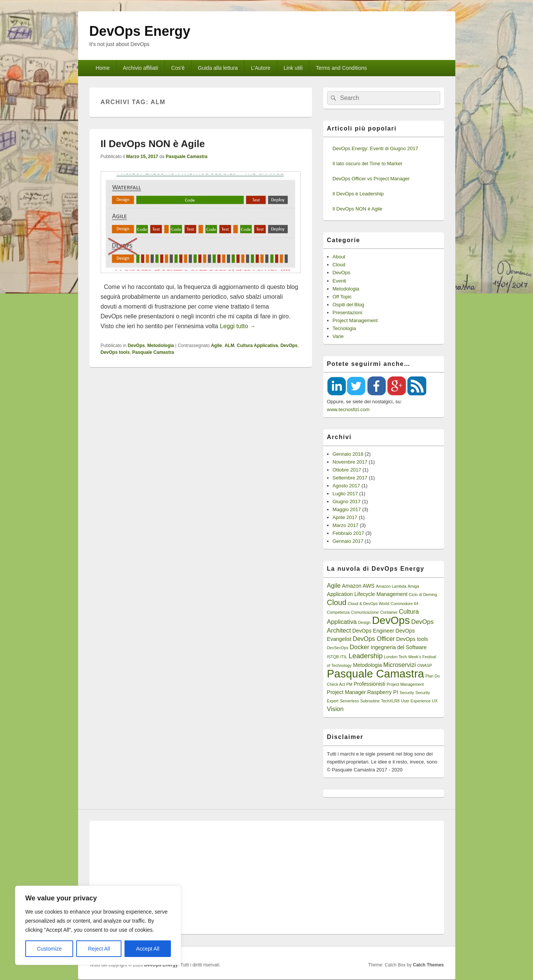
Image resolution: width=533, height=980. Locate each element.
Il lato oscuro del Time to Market (367, 164)
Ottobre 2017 (347, 470)
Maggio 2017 (347, 509)
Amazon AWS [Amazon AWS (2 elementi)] (358, 586)
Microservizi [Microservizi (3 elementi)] (399, 665)
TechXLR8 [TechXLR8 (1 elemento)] (390, 701)
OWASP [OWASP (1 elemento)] (425, 665)
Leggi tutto (238, 326)
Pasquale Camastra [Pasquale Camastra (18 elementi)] (376, 674)
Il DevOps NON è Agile (153, 144)
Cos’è (178, 68)
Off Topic (342, 297)
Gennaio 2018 (348, 454)
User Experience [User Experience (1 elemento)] (416, 701)
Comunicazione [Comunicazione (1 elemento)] (365, 612)
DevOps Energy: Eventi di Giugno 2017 (376, 148)
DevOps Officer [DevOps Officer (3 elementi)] (374, 639)
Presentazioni (348, 313)
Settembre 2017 (350, 478)
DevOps (136, 346)
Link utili (293, 68)
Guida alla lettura (218, 68)
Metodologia (161, 346)
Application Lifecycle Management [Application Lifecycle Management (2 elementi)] (367, 594)
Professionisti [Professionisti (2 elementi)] (370, 684)
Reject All (99, 949)
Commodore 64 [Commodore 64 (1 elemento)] (404, 604)
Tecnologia (344, 328)
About (339, 257)
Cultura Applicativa (257, 346)
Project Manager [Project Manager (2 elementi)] (346, 692)
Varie (338, 336)
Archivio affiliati (141, 68)
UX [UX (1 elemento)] (435, 701)
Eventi (339, 281)
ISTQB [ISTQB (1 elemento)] (333, 657)
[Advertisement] (267, 877)
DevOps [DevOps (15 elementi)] (391, 620)
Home (102, 68)
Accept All (148, 949)
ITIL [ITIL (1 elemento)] (344, 657)
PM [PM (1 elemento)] (349, 684)
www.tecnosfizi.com (348, 409)
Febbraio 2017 (349, 533)
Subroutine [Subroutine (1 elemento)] (370, 701)
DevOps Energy (140, 31)
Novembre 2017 (350, 462)
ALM (229, 346)
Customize (49, 949)
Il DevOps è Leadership (358, 194)
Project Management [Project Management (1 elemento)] (405, 684)
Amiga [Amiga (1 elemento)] (413, 586)
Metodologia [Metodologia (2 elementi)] (368, 665)
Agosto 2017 (346, 486)
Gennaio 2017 (348, 541)
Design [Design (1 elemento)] (364, 622)
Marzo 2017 (346, 525)
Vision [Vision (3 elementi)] (335, 709)
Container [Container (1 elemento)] (389, 612)
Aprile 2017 (345, 517)
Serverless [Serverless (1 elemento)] (349, 701)
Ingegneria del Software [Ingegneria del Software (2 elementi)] (399, 647)
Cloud (339, 265)
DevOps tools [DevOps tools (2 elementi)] (412, 639)
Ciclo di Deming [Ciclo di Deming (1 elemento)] (423, 594)
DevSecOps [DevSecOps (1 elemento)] (338, 648)
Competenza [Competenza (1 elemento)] (338, 612)
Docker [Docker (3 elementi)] (359, 647)
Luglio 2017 (345, 494)
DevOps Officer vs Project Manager (371, 179)
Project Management (355, 320)
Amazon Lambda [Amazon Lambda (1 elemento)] (391, 586)
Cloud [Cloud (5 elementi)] (337, 602)
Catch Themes (428, 965)
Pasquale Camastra (187, 157)
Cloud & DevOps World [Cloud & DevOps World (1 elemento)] (369, 604)
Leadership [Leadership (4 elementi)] (366, 656)
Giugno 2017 (347, 502)
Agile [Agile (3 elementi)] (334, 585)
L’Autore (260, 68)
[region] (98, 925)
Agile (216, 346)
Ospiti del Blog (349, 305)
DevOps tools (115, 352)
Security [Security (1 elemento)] (407, 693)
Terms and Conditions (341, 68)
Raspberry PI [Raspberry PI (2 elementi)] (382, 692)
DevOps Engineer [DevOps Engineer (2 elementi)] (373, 631)
